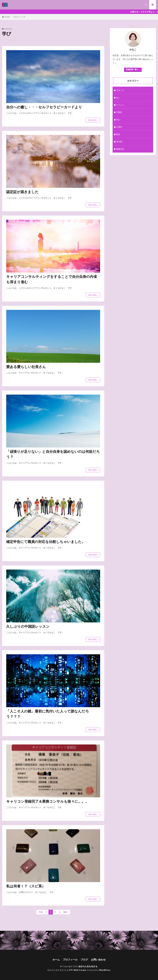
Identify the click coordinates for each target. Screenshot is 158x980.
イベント (120, 105)
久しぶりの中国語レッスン (28, 626)
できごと (120, 90)
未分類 (119, 142)
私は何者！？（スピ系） (26, 886)
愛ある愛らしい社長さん (26, 367)
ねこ (118, 97)
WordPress (105, 970)
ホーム (56, 960)
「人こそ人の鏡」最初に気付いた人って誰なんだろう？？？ (48, 714)
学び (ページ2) (20, 17)
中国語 (119, 112)
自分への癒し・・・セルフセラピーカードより (44, 107)
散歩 (118, 134)
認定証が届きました (22, 192)
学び (118, 120)
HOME (7, 17)
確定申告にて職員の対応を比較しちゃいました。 (46, 542)
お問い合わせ (98, 960)
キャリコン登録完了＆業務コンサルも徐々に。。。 (47, 801)
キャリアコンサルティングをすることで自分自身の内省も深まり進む (52, 279)
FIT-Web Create (78, 970)
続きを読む (93, 120)
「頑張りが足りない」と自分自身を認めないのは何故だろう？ (53, 454)
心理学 (119, 127)
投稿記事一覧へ (132, 69)
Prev (41, 912)
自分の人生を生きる (88, 966)
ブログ (84, 960)
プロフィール (70, 960)
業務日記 (120, 149)
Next (65, 912)
